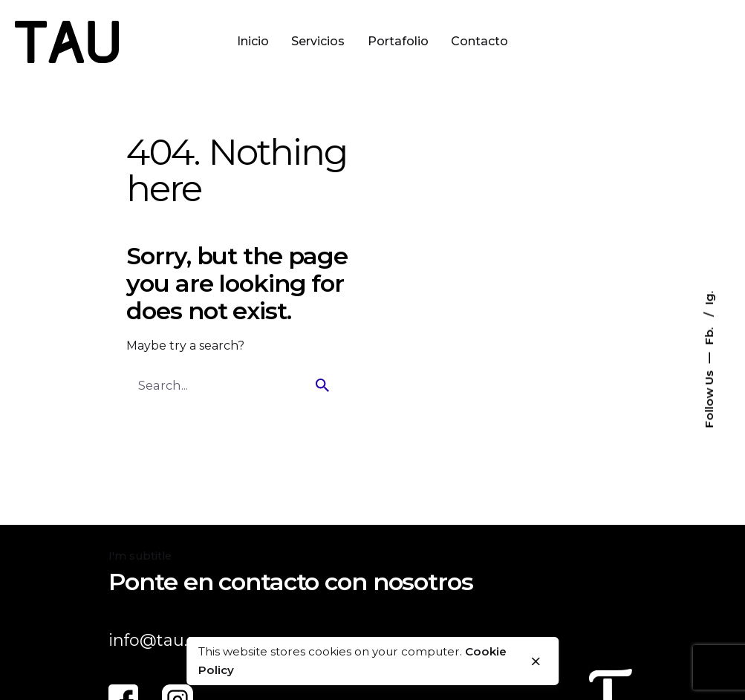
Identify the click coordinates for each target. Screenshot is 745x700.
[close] (536, 661)
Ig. (709, 297)
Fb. (709, 334)
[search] (322, 385)
